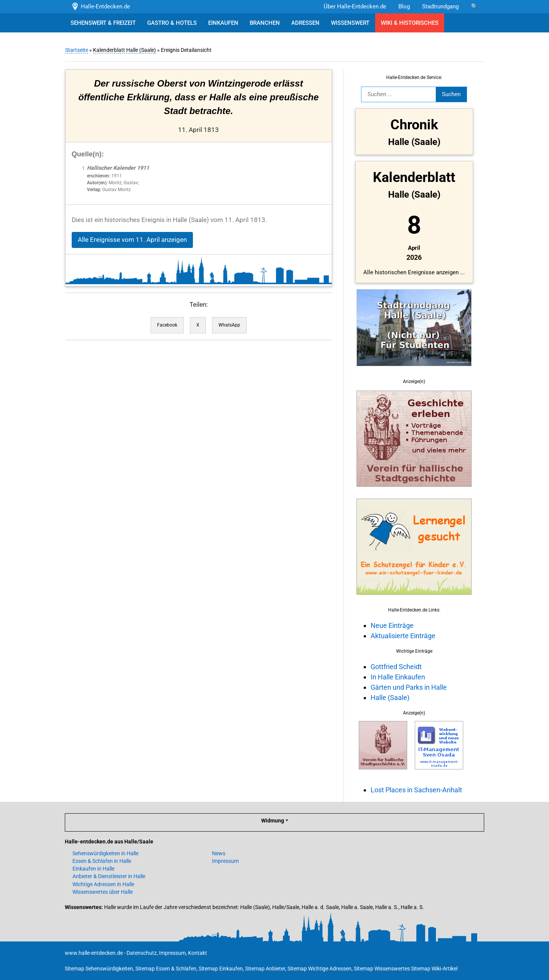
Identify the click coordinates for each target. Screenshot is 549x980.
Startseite (76, 50)
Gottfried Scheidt (396, 667)
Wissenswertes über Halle (103, 892)
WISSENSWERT (350, 23)
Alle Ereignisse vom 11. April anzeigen (132, 240)
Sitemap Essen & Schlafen (166, 969)
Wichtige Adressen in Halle (103, 884)
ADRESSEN (305, 23)
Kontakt (197, 953)
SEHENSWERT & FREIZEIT (103, 23)
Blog (404, 6)
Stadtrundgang (440, 6)
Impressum (225, 861)
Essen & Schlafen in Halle (102, 861)
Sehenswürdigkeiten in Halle (105, 853)
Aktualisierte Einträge (403, 636)
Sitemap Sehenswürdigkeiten (99, 969)
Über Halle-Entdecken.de (355, 6)
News (219, 853)
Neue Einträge (392, 625)
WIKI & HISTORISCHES (410, 23)
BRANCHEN (265, 23)
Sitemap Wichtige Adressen (319, 969)
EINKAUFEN (223, 23)
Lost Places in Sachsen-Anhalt (416, 790)
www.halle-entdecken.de (94, 953)
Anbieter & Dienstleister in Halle (109, 876)
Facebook (167, 325)
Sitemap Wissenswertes (382, 969)
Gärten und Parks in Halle (408, 687)
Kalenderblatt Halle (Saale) (124, 50)
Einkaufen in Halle (93, 869)
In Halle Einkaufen (397, 677)
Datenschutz (142, 953)
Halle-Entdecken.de (100, 6)
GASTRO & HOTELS (172, 23)
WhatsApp (229, 325)
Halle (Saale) (390, 698)
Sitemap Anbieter (265, 969)
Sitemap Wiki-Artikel (434, 969)
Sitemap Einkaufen (221, 969)
